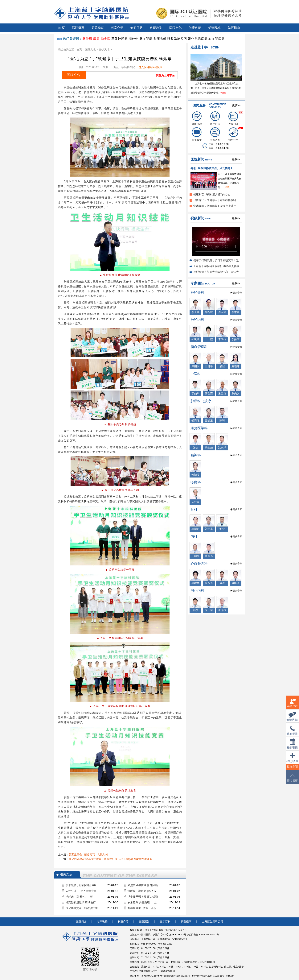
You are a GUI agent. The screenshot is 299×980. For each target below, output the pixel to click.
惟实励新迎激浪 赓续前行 (81, 902)
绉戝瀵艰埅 (292, 760)
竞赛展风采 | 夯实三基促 (142, 908)
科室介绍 (117, 28)
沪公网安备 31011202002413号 (203, 935)
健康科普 (195, 28)
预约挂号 (233, 134)
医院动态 (98, 28)
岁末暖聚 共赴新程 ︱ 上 (142, 902)
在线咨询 (215, 134)
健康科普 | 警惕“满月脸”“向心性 (212, 194)
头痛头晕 (160, 39)
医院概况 (78, 28)
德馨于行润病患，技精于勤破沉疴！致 (216, 260)
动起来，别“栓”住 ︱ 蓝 (79, 897)
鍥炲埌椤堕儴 (292, 780)
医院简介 (81, 922)
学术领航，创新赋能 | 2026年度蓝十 (215, 206)
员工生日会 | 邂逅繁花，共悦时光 (88, 854)
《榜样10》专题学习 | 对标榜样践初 (215, 200)
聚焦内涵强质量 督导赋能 (143, 885)
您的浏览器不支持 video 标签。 (216, 240)
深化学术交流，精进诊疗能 (82, 908)
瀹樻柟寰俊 (292, 719)
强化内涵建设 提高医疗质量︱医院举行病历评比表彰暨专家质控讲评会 (110, 859)
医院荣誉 (144, 922)
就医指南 (234, 28)
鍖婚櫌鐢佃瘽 (292, 733)
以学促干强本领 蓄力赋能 (143, 897)
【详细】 (227, 187)
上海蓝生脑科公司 (212, 922)
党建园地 (214, 28)
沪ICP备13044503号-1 (175, 930)
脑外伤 (134, 39)
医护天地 (104, 49)
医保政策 (197, 134)
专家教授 (102, 922)
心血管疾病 (217, 39)
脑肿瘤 (87, 39)
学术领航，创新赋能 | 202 (81, 885)
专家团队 (137, 28)
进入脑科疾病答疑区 (150, 67)
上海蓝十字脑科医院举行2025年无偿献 (216, 266)
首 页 (61, 28)
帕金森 (106, 39)
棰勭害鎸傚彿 (292, 746)
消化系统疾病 (198, 39)
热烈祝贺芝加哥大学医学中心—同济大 (216, 272)
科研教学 (156, 28)
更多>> (236, 105)
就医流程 (197, 118)
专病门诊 (233, 118)
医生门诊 (215, 118)
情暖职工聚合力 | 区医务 (142, 891)
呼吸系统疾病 (177, 39)
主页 (79, 49)
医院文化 (175, 28)
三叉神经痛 (119, 39)
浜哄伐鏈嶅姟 (292, 705)
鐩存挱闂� (292, 769)
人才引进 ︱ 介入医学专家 (81, 891)
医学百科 (165, 922)
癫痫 (96, 39)
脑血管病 (146, 39)
